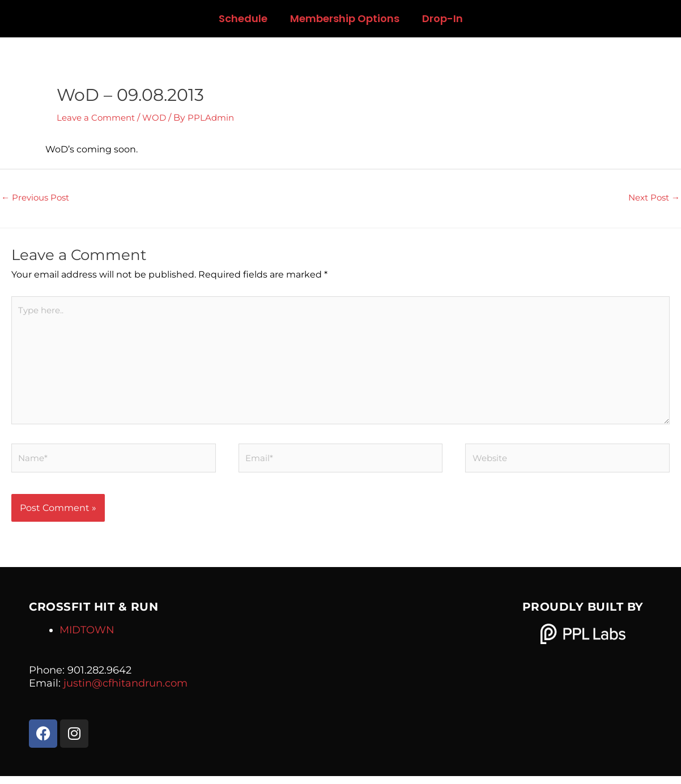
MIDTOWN (87, 638)
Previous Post (38, 198)
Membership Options (345, 18)
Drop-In (442, 18)
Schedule (243, 18)
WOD (160, 118)
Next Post (652, 198)
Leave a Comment (98, 118)
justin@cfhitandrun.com (125, 691)
